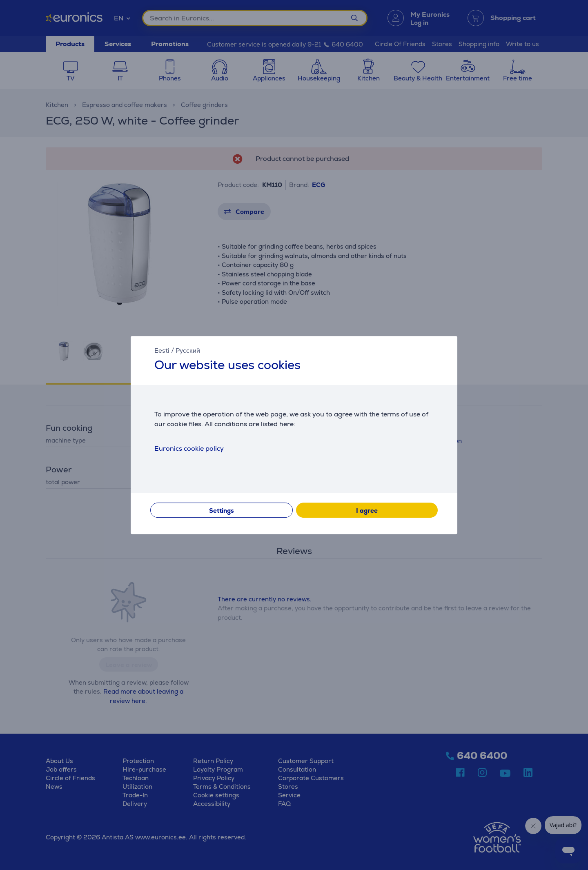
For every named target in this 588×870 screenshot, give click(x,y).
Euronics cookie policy (189, 448)
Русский (188, 350)
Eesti (162, 350)
